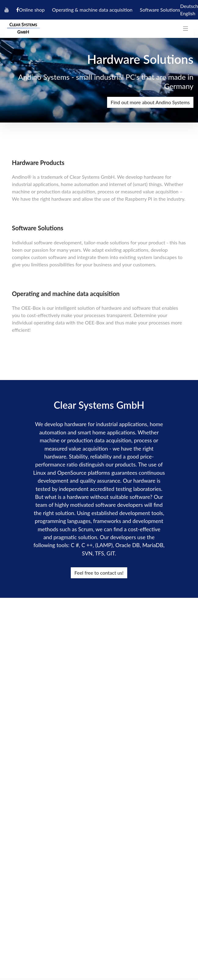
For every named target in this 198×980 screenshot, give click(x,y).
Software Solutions (160, 10)
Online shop (32, 10)
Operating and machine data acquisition (66, 294)
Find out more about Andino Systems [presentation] (150, 102)
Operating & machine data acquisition (92, 10)
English (188, 13)
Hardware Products (38, 163)
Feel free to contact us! (99, 573)
